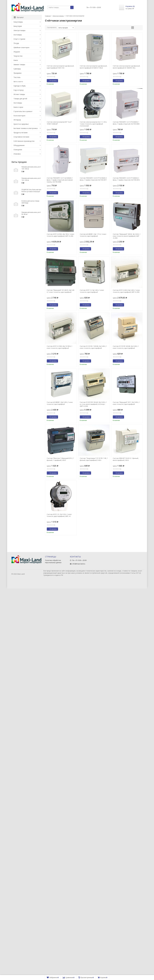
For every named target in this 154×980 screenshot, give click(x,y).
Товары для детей (20, 99)
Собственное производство (24, 141)
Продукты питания (20, 133)
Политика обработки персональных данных (53, 561)
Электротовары (58, 16)
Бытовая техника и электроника (26, 128)
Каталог (19, 17)
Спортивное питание (21, 137)
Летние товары (19, 94)
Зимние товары (19, 64)
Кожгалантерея (19, 116)
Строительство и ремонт (23, 111)
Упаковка (17, 154)
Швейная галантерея (21, 47)
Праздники (17, 73)
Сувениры (17, 69)
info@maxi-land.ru (79, 564)
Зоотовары (18, 103)
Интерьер (17, 120)
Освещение (18, 150)
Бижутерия (18, 26)
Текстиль (17, 77)
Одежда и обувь (20, 86)
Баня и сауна (18, 107)
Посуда (16, 43)
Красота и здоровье (21, 124)
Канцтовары (18, 22)
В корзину (52, 81)
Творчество (18, 56)
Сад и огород (18, 90)
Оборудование (19, 145)
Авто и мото (18, 82)
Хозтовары (18, 35)
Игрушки (17, 52)
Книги (16, 60)
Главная (48, 16)
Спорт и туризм (19, 39)
